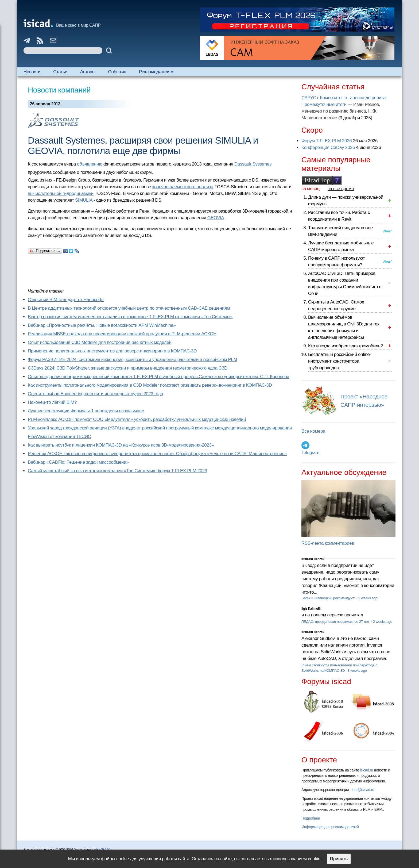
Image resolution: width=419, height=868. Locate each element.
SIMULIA (84, 200)
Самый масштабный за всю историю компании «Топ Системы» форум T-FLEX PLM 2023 (117, 471)
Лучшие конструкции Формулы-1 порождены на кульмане (86, 411)
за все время (341, 189)
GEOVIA (216, 218)
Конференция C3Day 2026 (328, 147)
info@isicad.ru (363, 790)
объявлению (90, 164)
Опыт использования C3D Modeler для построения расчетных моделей (100, 342)
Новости (32, 72)
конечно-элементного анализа (183, 187)
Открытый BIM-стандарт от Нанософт (66, 300)
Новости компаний (59, 90)
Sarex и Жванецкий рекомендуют (328, 598)
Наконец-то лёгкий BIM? (52, 402)
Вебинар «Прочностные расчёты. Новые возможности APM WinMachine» (102, 325)
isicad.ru (366, 770)
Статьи (60, 72)
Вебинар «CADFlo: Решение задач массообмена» (78, 462)
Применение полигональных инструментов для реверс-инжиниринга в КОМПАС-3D (112, 351)
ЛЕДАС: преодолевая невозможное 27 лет (336, 622)
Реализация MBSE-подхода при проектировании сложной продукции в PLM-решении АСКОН (122, 334)
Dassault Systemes (253, 164)
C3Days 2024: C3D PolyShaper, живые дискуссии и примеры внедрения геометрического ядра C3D (128, 368)
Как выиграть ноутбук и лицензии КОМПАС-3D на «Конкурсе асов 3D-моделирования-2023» (121, 445)
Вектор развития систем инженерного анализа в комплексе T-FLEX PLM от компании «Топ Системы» (130, 317)
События (117, 72)
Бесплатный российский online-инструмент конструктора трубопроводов (340, 361)
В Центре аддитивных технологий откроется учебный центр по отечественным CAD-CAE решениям (129, 308)
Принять (339, 859)
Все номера (313, 431)
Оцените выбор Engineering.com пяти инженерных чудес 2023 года (95, 394)
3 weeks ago (357, 671)
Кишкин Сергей (313, 559)
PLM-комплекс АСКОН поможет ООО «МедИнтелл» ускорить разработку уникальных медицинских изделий (137, 419)
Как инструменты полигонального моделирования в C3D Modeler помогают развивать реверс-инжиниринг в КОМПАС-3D (150, 385)
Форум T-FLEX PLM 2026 (327, 141)
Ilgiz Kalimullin (312, 609)
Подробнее (311, 818)
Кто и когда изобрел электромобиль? (346, 346)
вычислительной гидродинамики (61, 193)
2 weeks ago (368, 598)
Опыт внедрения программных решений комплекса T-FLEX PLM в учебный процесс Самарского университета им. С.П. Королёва (159, 377)
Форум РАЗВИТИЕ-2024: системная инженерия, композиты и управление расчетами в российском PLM (132, 360)
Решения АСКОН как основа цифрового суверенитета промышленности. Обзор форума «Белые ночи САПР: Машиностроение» (157, 454)
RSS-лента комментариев (328, 543)
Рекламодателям (156, 72)
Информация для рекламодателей (330, 827)
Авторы (88, 72)
